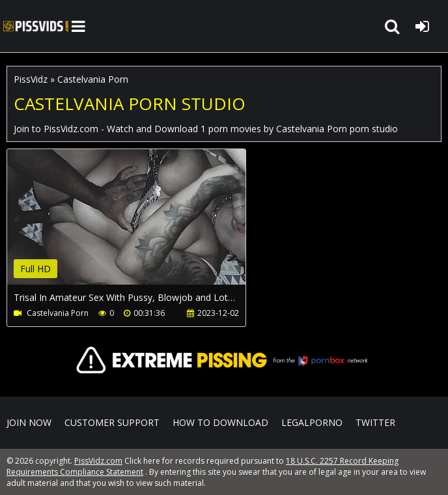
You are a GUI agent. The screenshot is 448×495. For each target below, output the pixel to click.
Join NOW (29, 422)
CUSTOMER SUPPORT (112, 422)
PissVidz (31, 79)
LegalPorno (312, 422)
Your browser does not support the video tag (144, 226)
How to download (220, 422)
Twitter (375, 422)
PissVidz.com (36, 26)
